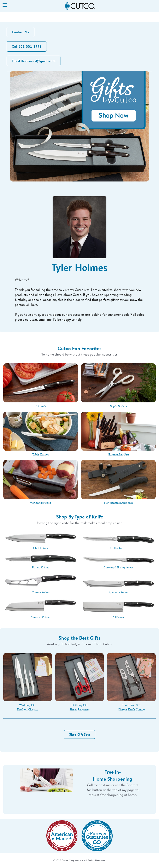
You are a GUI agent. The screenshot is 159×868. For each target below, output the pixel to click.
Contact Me (20, 32)
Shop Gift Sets (80, 734)
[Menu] (5, 5)
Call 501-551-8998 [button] (27, 46)
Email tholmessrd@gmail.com (34, 61)
